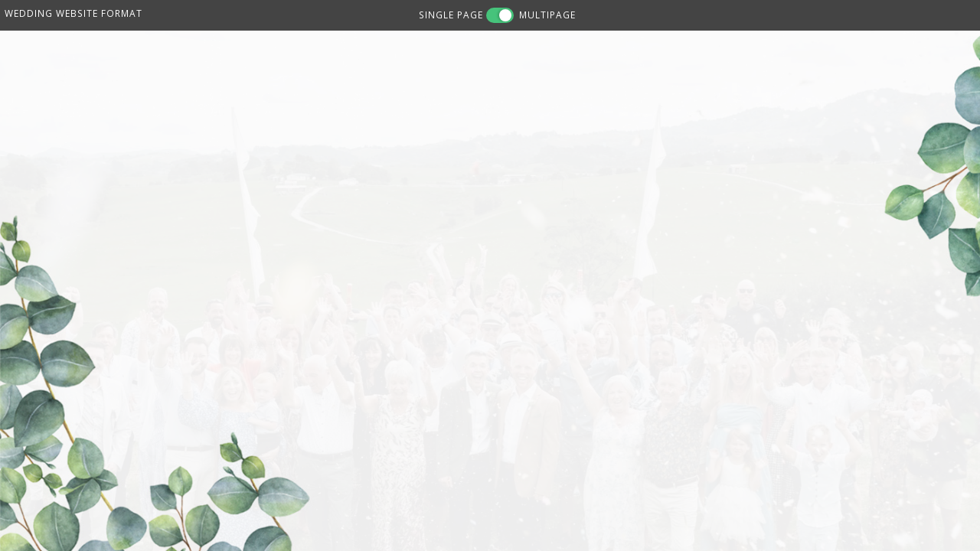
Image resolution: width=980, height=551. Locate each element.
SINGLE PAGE (451, 15)
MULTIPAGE (547, 15)
